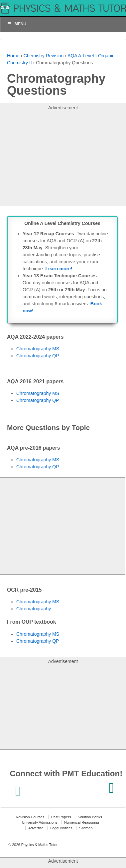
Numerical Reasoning (82, 822)
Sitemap (86, 828)
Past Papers (61, 817)
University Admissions (40, 822)
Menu (17, 24)
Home (13, 56)
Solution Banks (90, 817)
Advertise (36, 828)
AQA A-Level (81, 56)
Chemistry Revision (44, 56)
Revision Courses (30, 817)
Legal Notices (61, 828)
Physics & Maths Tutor (39, 845)
